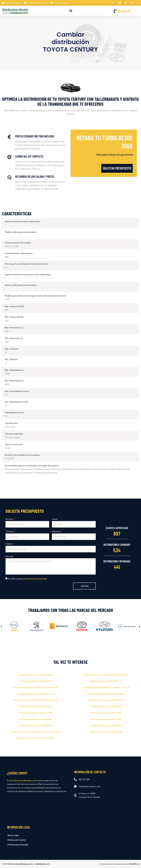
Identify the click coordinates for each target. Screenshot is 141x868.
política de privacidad (37, 579)
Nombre (10, 519)
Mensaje (10, 556)
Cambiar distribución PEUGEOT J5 (106, 681)
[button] (114, 3)
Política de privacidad (18, 844)
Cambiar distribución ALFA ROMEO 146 (35, 694)
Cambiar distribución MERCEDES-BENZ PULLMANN (35, 732)
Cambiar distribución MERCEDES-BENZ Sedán (35, 700)
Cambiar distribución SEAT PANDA (106, 725)
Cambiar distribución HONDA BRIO (106, 732)
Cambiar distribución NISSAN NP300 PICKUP (106, 675)
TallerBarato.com (42, 864)
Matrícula (56, 531)
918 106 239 (124, 11)
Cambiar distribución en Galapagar (35, 719)
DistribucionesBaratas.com (23, 780)
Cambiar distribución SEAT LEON (106, 713)
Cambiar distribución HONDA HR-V (35, 681)
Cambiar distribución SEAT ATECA (35, 706)
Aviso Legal (13, 835)
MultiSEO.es (135, 864)
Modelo (9, 544)
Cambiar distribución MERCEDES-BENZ (106, 694)
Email (55, 519)
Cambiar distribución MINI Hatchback (35, 675)
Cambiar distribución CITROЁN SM (106, 706)
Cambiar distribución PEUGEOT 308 (35, 713)
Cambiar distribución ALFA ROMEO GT (35, 725)
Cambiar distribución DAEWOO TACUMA (35, 738)
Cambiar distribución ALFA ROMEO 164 (106, 700)
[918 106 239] (115, 11)
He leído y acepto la (27, 579)
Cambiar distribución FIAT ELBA (106, 719)
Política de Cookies (17, 840)
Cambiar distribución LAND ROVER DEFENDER (35, 687)
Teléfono (10, 531)
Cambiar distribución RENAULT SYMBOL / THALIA (106, 687)
